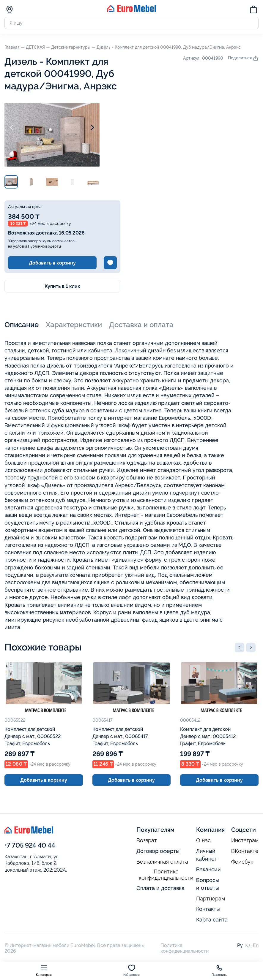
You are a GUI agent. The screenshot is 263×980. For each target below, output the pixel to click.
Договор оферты (158, 851)
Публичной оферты (44, 246)
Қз (248, 945)
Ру (240, 945)
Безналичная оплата (162, 862)
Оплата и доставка (160, 888)
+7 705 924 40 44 (30, 845)
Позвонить (219, 970)
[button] (240, 647)
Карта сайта (212, 920)
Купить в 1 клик (62, 286)
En (256, 945)
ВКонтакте (245, 851)
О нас (203, 840)
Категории (44, 970)
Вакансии (208, 869)
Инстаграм (245, 840)
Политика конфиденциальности (166, 875)
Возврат (147, 840)
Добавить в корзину (52, 263)
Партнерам (211, 899)
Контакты (208, 909)
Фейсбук (242, 862)
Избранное (131, 970)
